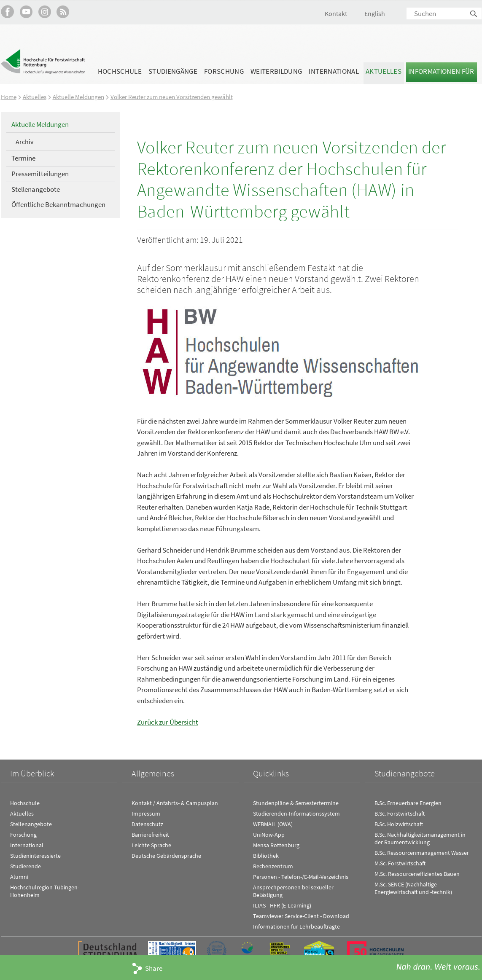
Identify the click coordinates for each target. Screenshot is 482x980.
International (334, 71)
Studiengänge (173, 71)
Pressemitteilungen (40, 173)
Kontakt (336, 13)
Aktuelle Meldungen (78, 97)
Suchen (474, 14)
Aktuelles (384, 71)
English (375, 13)
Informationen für (441, 71)
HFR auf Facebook (7, 12)
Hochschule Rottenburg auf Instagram (44, 12)
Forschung (224, 71)
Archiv (24, 141)
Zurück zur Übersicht (168, 722)
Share (154, 968)
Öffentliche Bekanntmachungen (58, 204)
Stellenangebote (36, 189)
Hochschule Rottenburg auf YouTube (26, 12)
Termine (23, 158)
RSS (63, 12)
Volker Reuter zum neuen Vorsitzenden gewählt (172, 97)
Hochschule (120, 71)
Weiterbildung (276, 71)
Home (9, 97)
